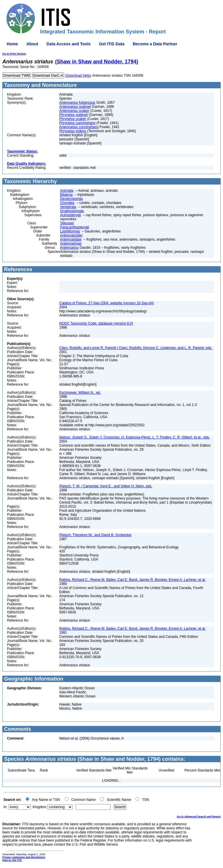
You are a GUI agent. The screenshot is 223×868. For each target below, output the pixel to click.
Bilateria (66, 195)
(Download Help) (78, 76)
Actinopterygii (71, 215)
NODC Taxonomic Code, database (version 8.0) (96, 323)
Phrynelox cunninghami (77, 123)
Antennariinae (71, 244)
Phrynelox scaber (73, 119)
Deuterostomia (71, 199)
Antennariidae (71, 239)
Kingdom (39, 807)
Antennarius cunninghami (79, 127)
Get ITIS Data (112, 44)
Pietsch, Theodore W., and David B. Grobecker (95, 535)
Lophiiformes (70, 231)
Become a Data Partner (155, 44)
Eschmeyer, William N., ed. (80, 393)
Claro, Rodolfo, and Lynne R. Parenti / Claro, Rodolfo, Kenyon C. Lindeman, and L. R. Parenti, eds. (136, 348)
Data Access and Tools (69, 44)
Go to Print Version (14, 54)
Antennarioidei (71, 235)
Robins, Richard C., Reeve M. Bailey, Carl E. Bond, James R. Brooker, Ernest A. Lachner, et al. (133, 580)
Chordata (67, 203)
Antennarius (69, 248)
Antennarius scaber (74, 111)
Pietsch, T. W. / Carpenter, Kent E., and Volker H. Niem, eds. (106, 486)
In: (5, 807)
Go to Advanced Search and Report (199, 817)
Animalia (67, 191)
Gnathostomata (72, 211)
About (32, 44)
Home (12, 44)
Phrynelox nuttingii (73, 115)
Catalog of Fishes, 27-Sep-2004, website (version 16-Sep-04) (107, 303)
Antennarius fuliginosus (77, 103)
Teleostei (67, 223)
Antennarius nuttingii (75, 107)
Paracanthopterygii (75, 227)
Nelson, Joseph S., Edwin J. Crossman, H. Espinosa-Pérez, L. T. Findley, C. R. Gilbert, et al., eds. (135, 437)
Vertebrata (68, 207)
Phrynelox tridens (73, 131)
